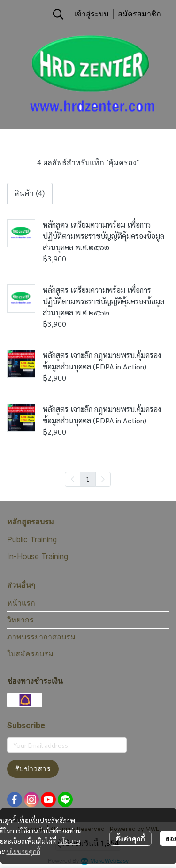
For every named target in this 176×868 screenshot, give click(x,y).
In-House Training (38, 556)
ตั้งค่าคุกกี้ (130, 838)
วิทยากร (20, 620)
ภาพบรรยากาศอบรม (41, 637)
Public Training (32, 539)
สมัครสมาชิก (139, 14)
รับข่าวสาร (33, 769)
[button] (58, 14)
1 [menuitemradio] (88, 479)
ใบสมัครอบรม (30, 653)
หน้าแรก (21, 603)
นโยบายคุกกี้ (23, 851)
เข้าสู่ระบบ (91, 14)
